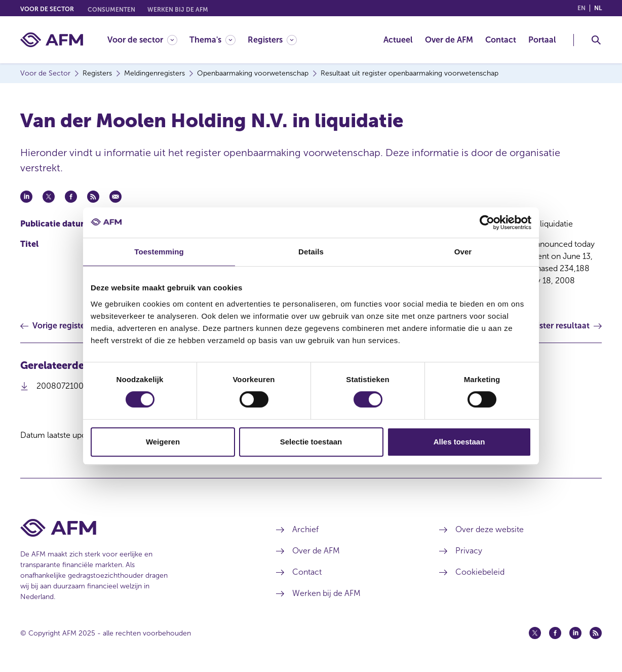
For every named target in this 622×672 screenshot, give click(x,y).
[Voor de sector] (142, 40)
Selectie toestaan (311, 442)
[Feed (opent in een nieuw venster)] (596, 633)
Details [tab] (311, 252)
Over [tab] (463, 252)
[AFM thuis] (52, 40)
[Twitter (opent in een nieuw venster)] (535, 633)
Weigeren (163, 442)
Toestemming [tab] (159, 252)
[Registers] (272, 40)
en (581, 8)
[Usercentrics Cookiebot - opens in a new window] (487, 222)
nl (598, 8)
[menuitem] (148, 40)
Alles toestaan (459, 442)
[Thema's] (212, 40)
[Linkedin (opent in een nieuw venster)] (575, 633)
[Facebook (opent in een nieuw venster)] (555, 633)
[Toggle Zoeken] (596, 40)
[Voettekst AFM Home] (133, 528)
